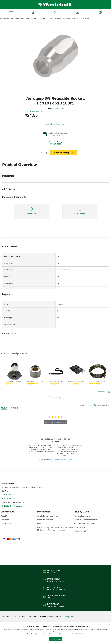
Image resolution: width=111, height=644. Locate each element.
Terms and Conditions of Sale (86, 520)
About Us (5, 516)
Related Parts (9, 334)
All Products (4, 18)
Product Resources (45, 520)
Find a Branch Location (14, 506)
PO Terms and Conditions (84, 524)
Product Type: (9, 270)
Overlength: (8, 318)
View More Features (54, 124)
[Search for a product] (55, 13)
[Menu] (11, 13)
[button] (1, 370)
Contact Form (6, 524)
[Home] (56, 5)
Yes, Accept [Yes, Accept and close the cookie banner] (56, 639)
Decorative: (8, 263)
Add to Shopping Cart (64, 153)
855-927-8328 (55, 144)
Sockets (50, 18)
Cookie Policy (80, 634)
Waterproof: (9, 277)
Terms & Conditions (82, 516)
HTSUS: (7, 304)
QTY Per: (7, 311)
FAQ (39, 524)
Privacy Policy (79, 527)
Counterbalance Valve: (12, 256)
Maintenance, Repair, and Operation (23, 18)
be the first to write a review (56, 422)
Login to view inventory (34, 111)
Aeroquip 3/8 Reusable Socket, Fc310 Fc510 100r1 (73, 18)
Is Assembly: (9, 283)
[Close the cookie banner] (109, 624)
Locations (5, 520)
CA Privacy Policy (81, 531)
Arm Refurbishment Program (49, 516)
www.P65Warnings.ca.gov (64, 460)
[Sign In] (78, 13)
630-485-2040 (10, 495)
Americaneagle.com (66, 617)
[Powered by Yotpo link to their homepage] (105, 392)
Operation (42, 18)
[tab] (55, 213)
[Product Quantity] (42, 153)
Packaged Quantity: (11, 324)
